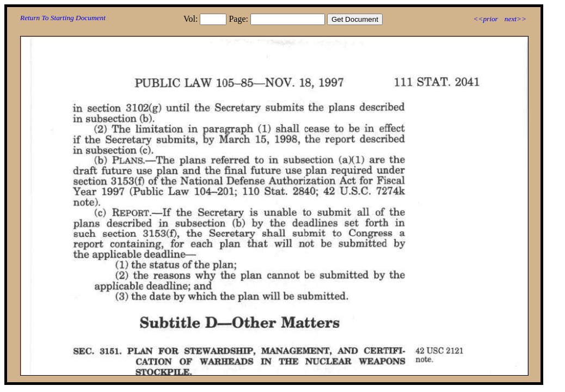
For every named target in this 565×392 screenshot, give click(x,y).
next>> (515, 19)
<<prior (485, 19)
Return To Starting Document (63, 18)
